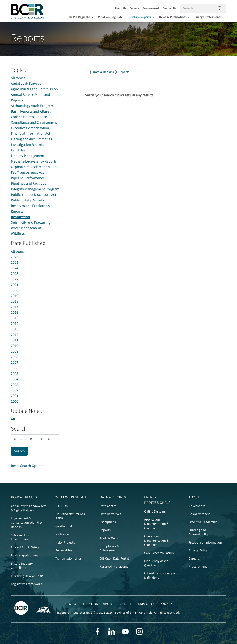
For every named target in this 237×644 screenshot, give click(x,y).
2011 (15, 340)
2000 (15, 401)
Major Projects (65, 543)
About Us (120, 8)
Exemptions (108, 522)
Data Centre (108, 506)
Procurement (151, 8)
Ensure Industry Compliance (22, 566)
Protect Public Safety (25, 547)
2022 (15, 279)
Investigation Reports (27, 145)
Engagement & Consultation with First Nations (27, 523)
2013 (15, 329)
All (13, 419)
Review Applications (25, 556)
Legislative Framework (26, 584)
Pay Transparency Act (27, 172)
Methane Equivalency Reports (34, 161)
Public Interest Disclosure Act (33, 195)
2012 (15, 335)
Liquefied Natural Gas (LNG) (70, 516)
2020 (15, 290)
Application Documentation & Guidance (156, 524)
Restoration (20, 217)
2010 (15, 346)
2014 (15, 324)
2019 (15, 296)
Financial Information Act (30, 134)
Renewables (64, 550)
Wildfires (18, 234)
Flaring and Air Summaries (31, 139)
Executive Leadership (203, 522)
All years (17, 251)
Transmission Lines (68, 559)
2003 (15, 385)
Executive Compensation (30, 128)
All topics (18, 78)
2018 (15, 301)
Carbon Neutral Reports (29, 117)
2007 (15, 363)
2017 (15, 307)
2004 (15, 379)
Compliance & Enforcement (109, 549)
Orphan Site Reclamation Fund (35, 167)
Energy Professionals (210, 17)
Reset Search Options (28, 466)
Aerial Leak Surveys (26, 84)
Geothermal (64, 526)
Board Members (200, 514)
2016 (15, 313)
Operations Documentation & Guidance (156, 541)
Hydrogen (62, 535)
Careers (134, 8)
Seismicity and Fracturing (31, 222)
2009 (15, 351)
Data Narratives (110, 514)
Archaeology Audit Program (32, 106)
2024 (15, 268)
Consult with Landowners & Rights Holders (29, 508)
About (194, 497)
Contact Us (169, 8)
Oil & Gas (61, 506)
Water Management (26, 228)
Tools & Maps (109, 538)
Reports (124, 72)
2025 (15, 263)
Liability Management (28, 156)
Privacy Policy (198, 550)
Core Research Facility (159, 553)
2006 (15, 368)
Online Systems (155, 512)
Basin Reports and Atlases (31, 111)
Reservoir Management (116, 567)
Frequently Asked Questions (156, 563)
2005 (15, 374)
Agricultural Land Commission (34, 89)
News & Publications (175, 17)
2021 (15, 285)
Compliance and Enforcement (34, 122)
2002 (15, 390)
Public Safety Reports (27, 200)
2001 (15, 396)
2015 (15, 318)
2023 (15, 274)
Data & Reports (143, 17)
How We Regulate (80, 17)
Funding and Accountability (199, 532)
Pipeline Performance (28, 178)
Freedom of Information (205, 543)
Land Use (18, 150)
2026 (15, 257)
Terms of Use (146, 604)
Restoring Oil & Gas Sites (28, 576)
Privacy (166, 604)
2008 (15, 357)
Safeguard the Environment (20, 537)
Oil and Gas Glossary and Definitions (161, 576)
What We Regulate (112, 17)
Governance (197, 506)
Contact (124, 604)
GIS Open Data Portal (114, 559)
